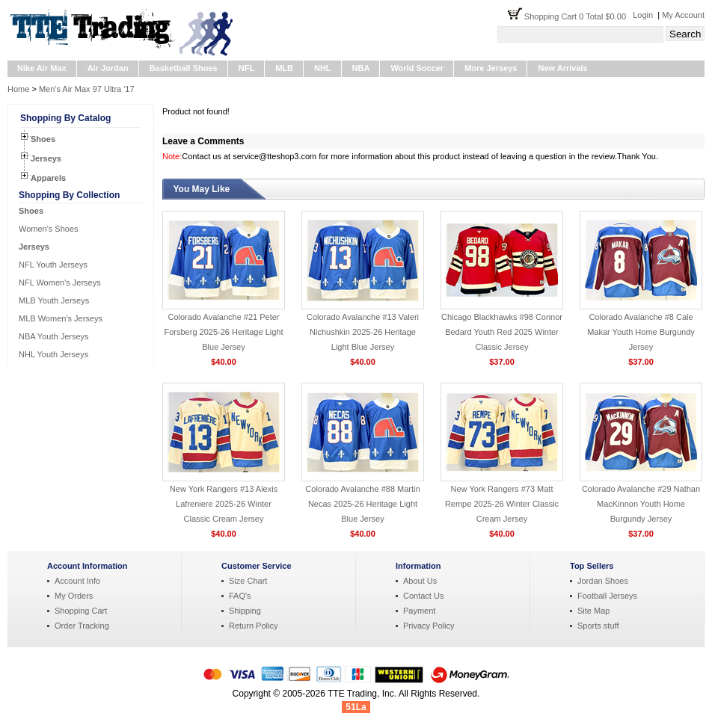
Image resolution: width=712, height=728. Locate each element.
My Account (683, 15)
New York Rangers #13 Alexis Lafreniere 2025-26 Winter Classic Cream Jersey (224, 504)
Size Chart (248, 581)
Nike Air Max (42, 68)
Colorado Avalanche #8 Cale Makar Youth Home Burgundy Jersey (641, 332)
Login (643, 15)
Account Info (77, 581)
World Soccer (417, 68)
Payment (419, 611)
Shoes (43, 139)
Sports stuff (598, 626)
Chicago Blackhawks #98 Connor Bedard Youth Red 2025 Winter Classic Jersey (502, 332)
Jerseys (46, 158)
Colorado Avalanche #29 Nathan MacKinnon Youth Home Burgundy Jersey (641, 504)
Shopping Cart (81, 611)
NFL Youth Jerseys (53, 265)
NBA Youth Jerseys (54, 336)
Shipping (245, 611)
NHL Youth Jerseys (53, 354)
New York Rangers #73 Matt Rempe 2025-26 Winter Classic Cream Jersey (502, 504)
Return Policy (253, 626)
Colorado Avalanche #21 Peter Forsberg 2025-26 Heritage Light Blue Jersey (224, 332)
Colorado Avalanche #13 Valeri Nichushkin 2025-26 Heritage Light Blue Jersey (363, 332)
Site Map (593, 611)
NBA (361, 68)
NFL (246, 68)
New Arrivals (562, 68)
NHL (323, 68)
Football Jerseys (607, 596)
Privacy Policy (429, 626)
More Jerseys (491, 68)
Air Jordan (108, 68)
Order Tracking (82, 626)
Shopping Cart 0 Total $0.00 (578, 16)
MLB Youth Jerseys (54, 300)
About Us (420, 581)
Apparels (48, 178)
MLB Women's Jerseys (61, 318)
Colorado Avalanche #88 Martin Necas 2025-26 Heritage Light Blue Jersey (362, 504)
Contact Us (423, 596)
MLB (284, 68)
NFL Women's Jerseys (60, 283)
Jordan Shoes (603, 581)
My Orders (74, 596)
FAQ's (240, 596)
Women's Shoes (49, 229)
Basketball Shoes (184, 68)
